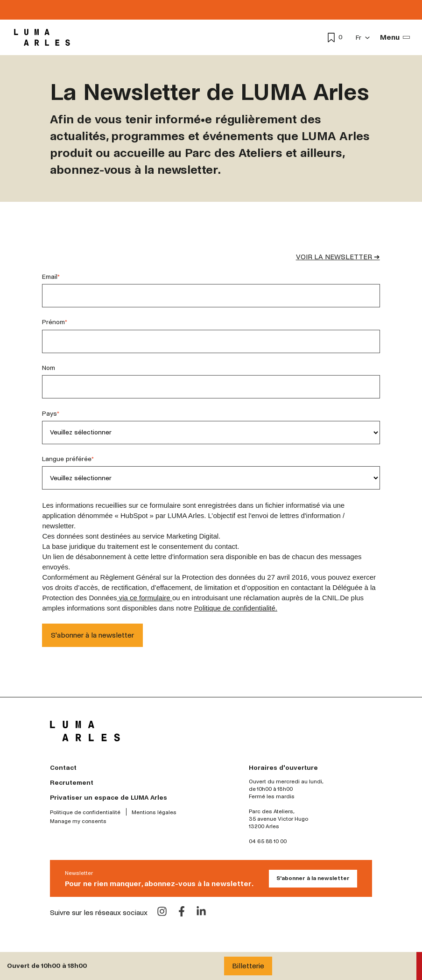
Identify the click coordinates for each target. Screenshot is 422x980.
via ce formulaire (145, 598)
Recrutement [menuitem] (72, 783)
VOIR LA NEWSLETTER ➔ (338, 257)
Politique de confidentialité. (236, 608)
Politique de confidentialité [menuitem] (85, 813)
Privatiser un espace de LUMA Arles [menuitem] (109, 798)
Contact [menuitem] (63, 768)
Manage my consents (78, 822)
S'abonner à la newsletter (313, 878)
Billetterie (248, 966)
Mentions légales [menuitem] (154, 813)
